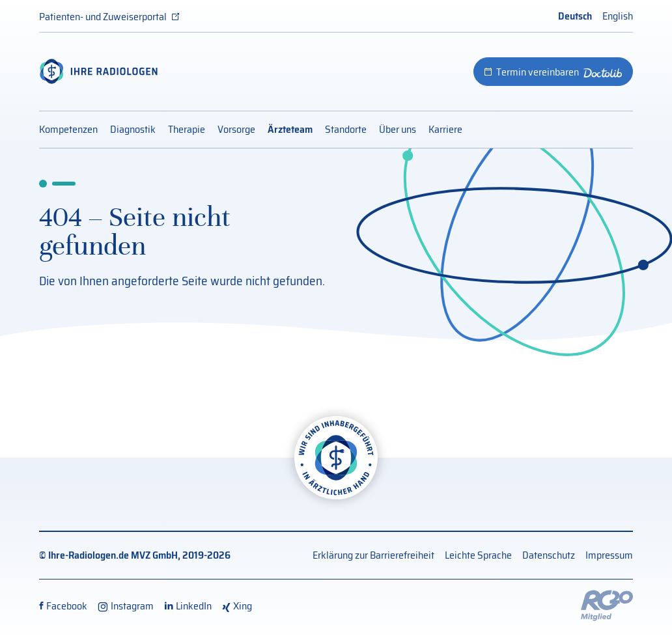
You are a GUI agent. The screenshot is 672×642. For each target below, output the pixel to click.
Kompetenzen (68, 129)
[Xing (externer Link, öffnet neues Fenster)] (237, 606)
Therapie (187, 129)
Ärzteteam (290, 129)
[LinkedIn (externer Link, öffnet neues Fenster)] (188, 606)
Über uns (398, 129)
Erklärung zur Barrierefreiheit (373, 555)
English (618, 16)
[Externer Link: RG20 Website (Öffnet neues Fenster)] (607, 605)
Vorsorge (236, 129)
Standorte (346, 129)
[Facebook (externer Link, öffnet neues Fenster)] (63, 606)
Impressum (609, 555)
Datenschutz (549, 555)
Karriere (445, 129)
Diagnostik (133, 129)
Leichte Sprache (478, 555)
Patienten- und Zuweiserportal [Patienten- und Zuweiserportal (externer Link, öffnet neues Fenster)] (103, 17)
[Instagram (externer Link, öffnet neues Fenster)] (126, 606)
